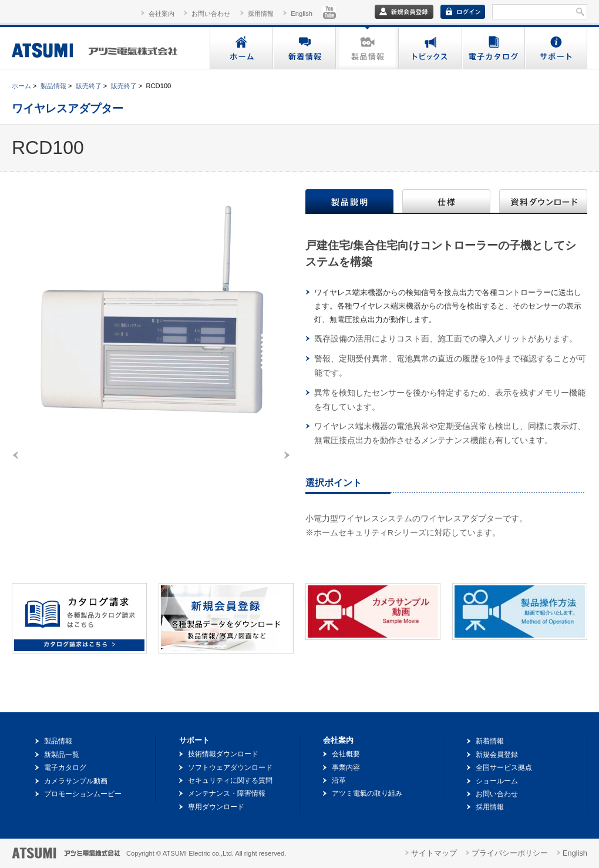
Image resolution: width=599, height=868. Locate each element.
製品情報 (367, 48)
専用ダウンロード (216, 807)
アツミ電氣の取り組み (367, 793)
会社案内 (161, 14)
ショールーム (497, 781)
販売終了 (89, 86)
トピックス (430, 48)
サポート (556, 48)
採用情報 (261, 14)
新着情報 (304, 48)
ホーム (241, 48)
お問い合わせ (211, 14)
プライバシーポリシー (510, 853)
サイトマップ (434, 853)
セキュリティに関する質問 (230, 780)
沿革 (339, 780)
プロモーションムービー (83, 794)
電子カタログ (492, 48)
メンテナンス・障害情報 (227, 793)
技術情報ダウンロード (223, 754)
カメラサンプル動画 (76, 781)
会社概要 (346, 754)
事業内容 (346, 768)
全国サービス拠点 (504, 768)
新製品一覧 (62, 755)
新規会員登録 (497, 755)
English (302, 14)
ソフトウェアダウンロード (230, 768)
